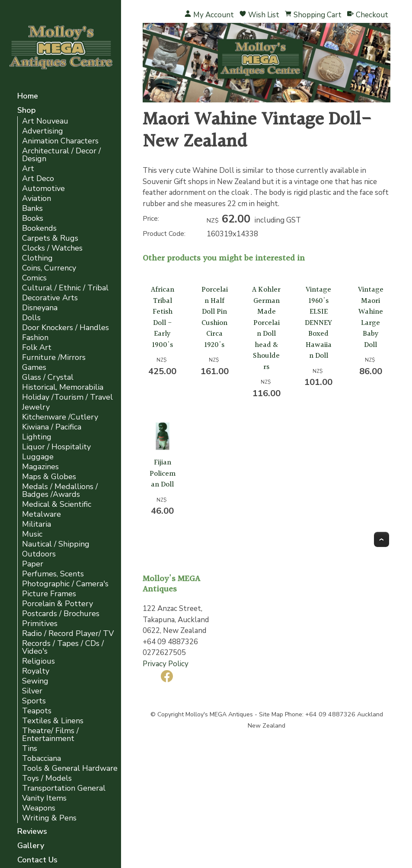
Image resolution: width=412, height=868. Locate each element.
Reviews (32, 832)
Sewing (35, 681)
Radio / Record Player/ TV (68, 634)
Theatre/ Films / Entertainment (50, 735)
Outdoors (39, 554)
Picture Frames (49, 594)
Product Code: (164, 234)
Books (33, 218)
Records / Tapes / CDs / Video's (63, 647)
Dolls (31, 318)
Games (34, 367)
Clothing (37, 258)
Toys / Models (47, 778)
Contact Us (37, 860)
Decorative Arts (50, 298)
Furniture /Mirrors (54, 358)
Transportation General (64, 788)
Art (28, 169)
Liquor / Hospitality (56, 447)
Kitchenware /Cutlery (60, 417)
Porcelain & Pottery (57, 604)
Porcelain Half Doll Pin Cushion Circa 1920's (215, 317)
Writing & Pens (49, 818)
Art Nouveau (45, 121)
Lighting (37, 437)
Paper (33, 564)
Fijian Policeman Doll (163, 474)
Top (382, 539)
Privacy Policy (166, 664)
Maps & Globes (49, 477)
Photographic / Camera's (65, 584)
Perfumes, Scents (53, 574)
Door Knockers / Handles (65, 328)
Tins (30, 749)
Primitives (40, 624)
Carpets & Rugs (50, 238)
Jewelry (36, 407)
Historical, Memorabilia (63, 387)
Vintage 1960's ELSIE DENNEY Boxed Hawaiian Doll (318, 323)
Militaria (37, 524)
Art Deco (38, 179)
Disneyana (40, 308)
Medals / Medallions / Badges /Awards (60, 491)
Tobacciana (42, 758)
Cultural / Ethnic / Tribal (65, 288)
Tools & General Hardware (70, 768)
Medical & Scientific (57, 504)
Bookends (39, 228)
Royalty (36, 671)
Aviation (37, 199)
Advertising (43, 131)
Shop (27, 111)
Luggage (38, 457)
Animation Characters (60, 141)
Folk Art (37, 348)
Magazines (40, 467)
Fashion (35, 338)
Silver (32, 691)
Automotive (43, 189)
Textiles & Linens (53, 721)
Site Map (271, 714)
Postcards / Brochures (61, 614)
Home (28, 97)
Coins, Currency (49, 268)
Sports (34, 701)
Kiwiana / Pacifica (52, 427)
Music (32, 534)
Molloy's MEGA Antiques (219, 714)
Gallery (31, 846)
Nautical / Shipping (56, 544)
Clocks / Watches (52, 248)
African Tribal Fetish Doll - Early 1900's (163, 317)
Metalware (42, 514)
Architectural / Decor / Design (61, 155)
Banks (32, 208)
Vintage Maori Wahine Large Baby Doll (371, 317)
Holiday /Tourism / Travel (67, 397)
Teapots (37, 711)
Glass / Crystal (48, 377)
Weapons (39, 808)
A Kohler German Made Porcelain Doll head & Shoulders (266, 328)
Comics (34, 278)
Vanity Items (44, 798)
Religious (38, 661)
